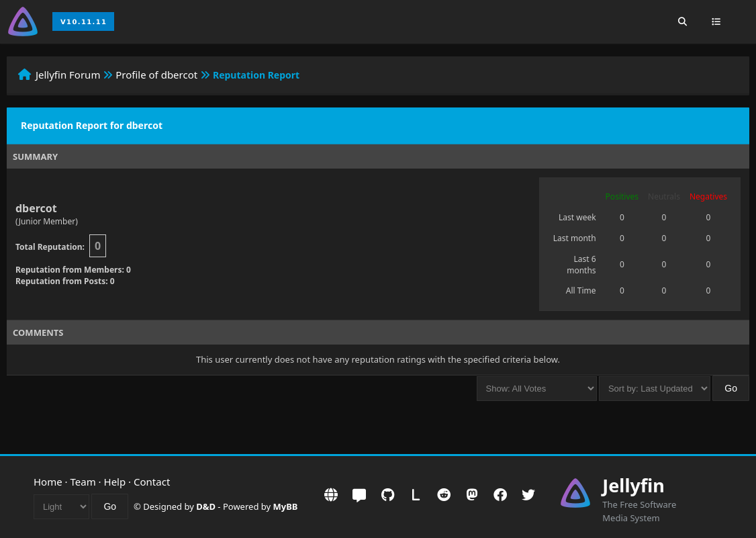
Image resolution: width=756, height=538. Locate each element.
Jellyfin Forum (68, 75)
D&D (206, 506)
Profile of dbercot (156, 75)
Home (48, 482)
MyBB (286, 506)
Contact (152, 482)
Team (83, 482)
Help (115, 482)
